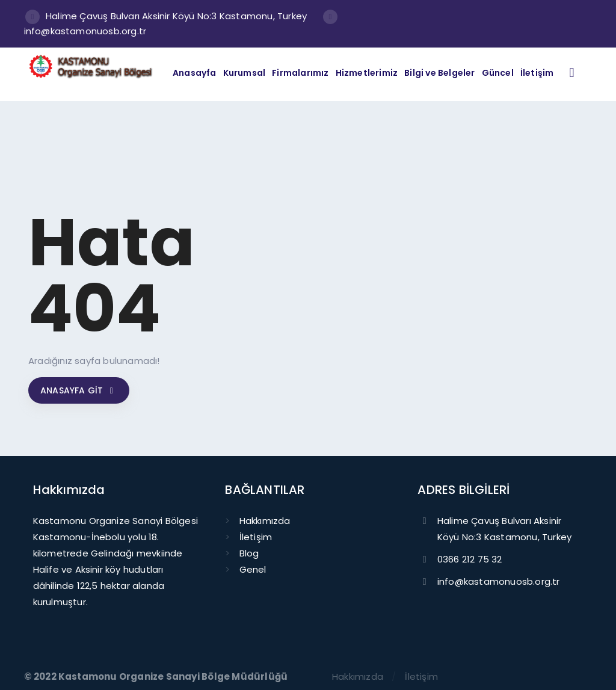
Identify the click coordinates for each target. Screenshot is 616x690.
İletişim (256, 537)
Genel (253, 569)
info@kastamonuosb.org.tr (85, 31)
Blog (249, 553)
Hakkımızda (265, 521)
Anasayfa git (79, 390)
